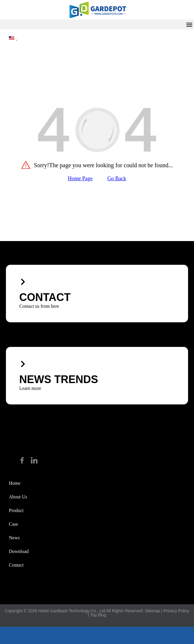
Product (16, 510)
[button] (97, 24)
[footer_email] (97, 635)
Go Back (117, 178)
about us (18, 497)
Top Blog (98, 615)
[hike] (97, 10)
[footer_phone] (32, 635)
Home (15, 483)
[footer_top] (162, 635)
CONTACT (45, 297)
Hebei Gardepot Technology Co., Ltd (72, 611)
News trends (59, 379)
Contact (16, 565)
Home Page (80, 178)
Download (19, 551)
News (14, 538)
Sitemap (152, 611)
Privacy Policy (176, 611)
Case (13, 524)
